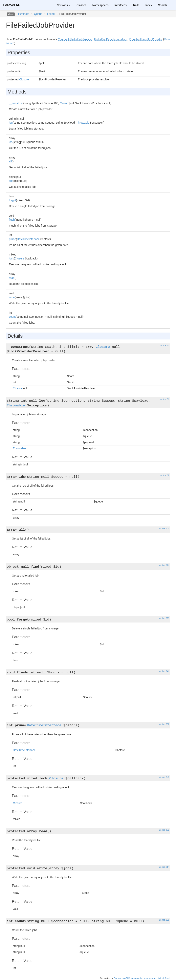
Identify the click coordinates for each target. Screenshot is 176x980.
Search (163, 5)
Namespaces (100, 5)
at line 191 (164, 830)
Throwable (83, 123)
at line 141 (164, 671)
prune (12, 239)
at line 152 (164, 724)
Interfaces (120, 5)
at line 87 (165, 475)
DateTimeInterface (28, 239)
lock (11, 258)
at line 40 (165, 345)
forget (12, 200)
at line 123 (164, 618)
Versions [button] (64, 5)
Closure (24, 79)
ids (11, 142)
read (12, 278)
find (11, 181)
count (12, 317)
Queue (38, 14)
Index (149, 5)
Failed (51, 14)
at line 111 (164, 565)
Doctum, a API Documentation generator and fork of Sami (142, 978)
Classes (81, 5)
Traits (136, 5)
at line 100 (164, 528)
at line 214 (164, 867)
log (11, 123)
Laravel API (12, 5)
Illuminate (23, 14)
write (12, 297)
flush (12, 220)
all (10, 161)
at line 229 (164, 920)
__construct (16, 103)
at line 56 (165, 399)
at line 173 (164, 777)
